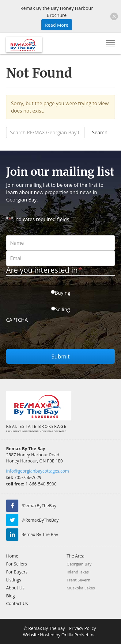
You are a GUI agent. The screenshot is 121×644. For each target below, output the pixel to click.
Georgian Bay (79, 564)
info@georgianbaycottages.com (38, 471)
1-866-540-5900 (31, 484)
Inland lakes (78, 572)
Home (12, 556)
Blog (11, 596)
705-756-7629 (24, 477)
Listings (14, 580)
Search (100, 132)
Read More (57, 25)
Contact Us (17, 603)
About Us (15, 588)
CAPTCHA (17, 320)
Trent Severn (79, 580)
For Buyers (17, 572)
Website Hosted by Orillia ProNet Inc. (60, 635)
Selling (62, 309)
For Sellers (17, 564)
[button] (114, 16)
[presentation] (53, 337)
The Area (76, 556)
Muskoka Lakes (81, 588)
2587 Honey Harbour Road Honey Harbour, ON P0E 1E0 (34, 458)
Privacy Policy (83, 628)
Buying (63, 293)
